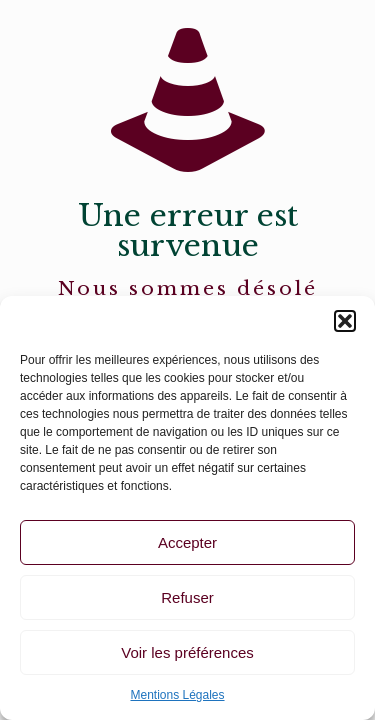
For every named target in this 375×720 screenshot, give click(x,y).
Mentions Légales (177, 695)
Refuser (187, 597)
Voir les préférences (187, 652)
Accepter (187, 542)
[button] (345, 321)
